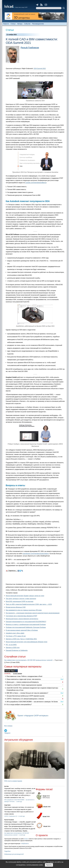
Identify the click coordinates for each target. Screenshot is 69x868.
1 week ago (19, 802)
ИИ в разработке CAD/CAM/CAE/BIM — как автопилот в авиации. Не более (32, 702)
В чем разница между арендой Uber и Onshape (22, 630)
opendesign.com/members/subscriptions (36, 554)
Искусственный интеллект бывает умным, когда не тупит (25, 596)
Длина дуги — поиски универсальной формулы (23, 682)
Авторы (20, 24)
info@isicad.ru (25, 844)
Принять (49, 865)
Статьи (13, 24)
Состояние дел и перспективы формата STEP (21, 616)
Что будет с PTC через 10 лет (16, 636)
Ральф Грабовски (30, 48)
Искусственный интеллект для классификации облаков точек (27, 642)
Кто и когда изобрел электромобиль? (19, 705)
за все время (18, 673)
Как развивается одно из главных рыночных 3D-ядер (24, 610)
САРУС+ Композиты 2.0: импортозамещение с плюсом (25, 699)
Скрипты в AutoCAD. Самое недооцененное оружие (24, 685)
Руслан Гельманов (9, 820)
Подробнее (7, 851)
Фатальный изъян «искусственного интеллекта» (22, 619)
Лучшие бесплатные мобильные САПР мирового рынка (25, 696)
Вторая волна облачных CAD (16, 607)
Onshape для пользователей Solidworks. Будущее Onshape (26, 627)
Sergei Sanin (7, 805)
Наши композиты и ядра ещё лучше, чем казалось (24, 679)
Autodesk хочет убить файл (15, 633)
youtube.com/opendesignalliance (36, 183)
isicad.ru (26, 839)
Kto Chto (6, 786)
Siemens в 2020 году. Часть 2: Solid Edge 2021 (21, 639)
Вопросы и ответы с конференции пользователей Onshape (26, 625)
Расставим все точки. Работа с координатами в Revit (24, 676)
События (27, 24)
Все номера (8, 726)
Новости (6, 24)
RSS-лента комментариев (13, 781)
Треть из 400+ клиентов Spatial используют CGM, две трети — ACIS (29, 604)
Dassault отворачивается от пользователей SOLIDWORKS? (26, 622)
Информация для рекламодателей (14, 854)
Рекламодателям (38, 24)
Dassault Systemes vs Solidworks (17, 650)
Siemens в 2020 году (13, 648)
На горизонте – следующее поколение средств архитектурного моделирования (33, 613)
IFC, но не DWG (11, 645)
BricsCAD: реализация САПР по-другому (20, 601)
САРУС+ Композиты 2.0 (11, 816)
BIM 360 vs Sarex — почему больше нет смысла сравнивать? (27, 693)
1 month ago (22, 816)
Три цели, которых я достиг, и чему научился (21, 599)
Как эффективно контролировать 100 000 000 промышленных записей (28, 660)
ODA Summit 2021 (40, 69)
